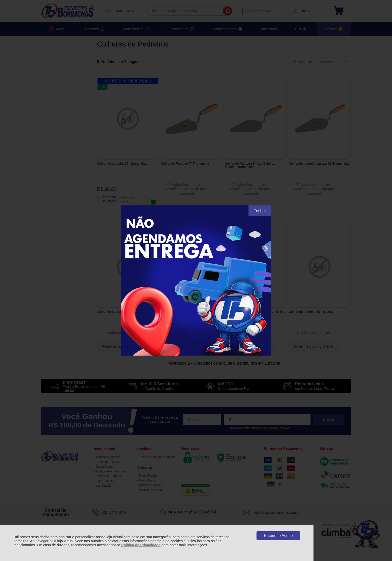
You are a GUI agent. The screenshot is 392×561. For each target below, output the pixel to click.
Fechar (260, 211)
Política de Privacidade (141, 545)
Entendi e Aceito (278, 536)
